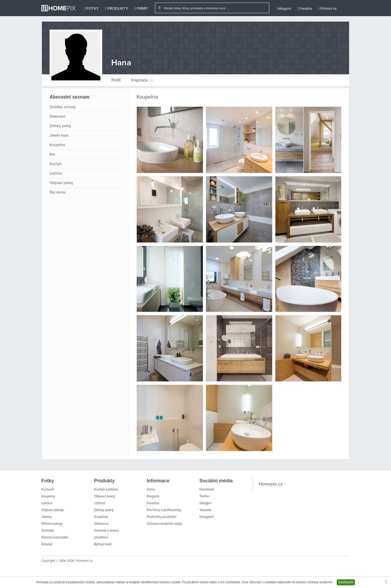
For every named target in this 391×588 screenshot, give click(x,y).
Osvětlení (101, 538)
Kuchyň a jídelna (106, 490)
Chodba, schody (63, 107)
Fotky (91, 9)
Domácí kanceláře (55, 538)
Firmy (141, 9)
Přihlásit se (327, 9)
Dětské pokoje (52, 524)
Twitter (204, 496)
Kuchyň (56, 164)
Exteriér (47, 544)
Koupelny (48, 496)
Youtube (205, 510)
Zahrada (48, 531)
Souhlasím (346, 582)
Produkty (116, 9)
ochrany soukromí (320, 582)
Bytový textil (103, 544)
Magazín (284, 9)
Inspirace (142, 80)
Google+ (206, 503)
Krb (52, 154)
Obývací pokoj (61, 183)
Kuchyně (48, 490)
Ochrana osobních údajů (165, 524)
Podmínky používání (162, 517)
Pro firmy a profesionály (164, 510)
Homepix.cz (271, 484)
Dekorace (57, 116)
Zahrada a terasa (107, 531)
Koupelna (57, 145)
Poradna (305, 9)
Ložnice (56, 173)
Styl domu (58, 192)
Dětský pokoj (60, 126)
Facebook (207, 490)
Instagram (207, 517)
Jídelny (47, 517)
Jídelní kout (59, 135)
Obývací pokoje (53, 510)
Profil (116, 80)
